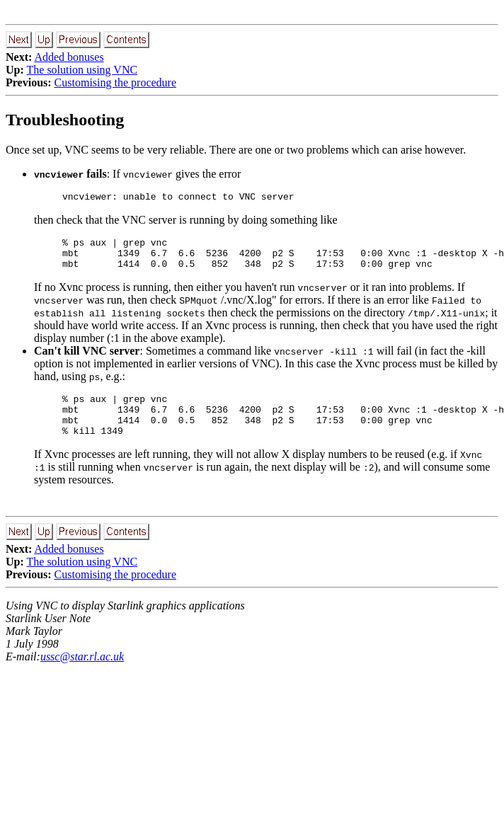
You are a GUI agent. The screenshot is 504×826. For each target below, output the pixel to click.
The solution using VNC (82, 70)
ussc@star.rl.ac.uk (82, 673)
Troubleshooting (65, 120)
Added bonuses (69, 57)
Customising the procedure (115, 82)
